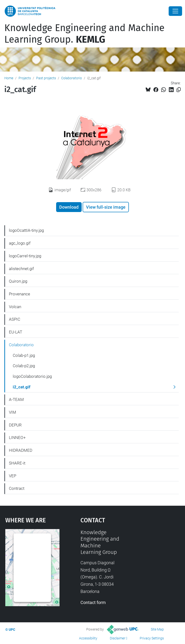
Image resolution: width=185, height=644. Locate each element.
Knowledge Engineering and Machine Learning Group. (84, 34)
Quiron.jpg (18, 281)
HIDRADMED (21, 450)
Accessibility (88, 638)
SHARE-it (17, 463)
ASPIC (15, 319)
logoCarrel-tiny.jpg (25, 256)
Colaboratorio (72, 78)
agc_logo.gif (20, 243)
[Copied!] (179, 90)
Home (9, 78)
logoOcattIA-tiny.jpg (26, 230)
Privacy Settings (152, 638)
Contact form (93, 602)
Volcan (15, 307)
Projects (25, 78)
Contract (17, 488)
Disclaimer (118, 638)
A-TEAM (16, 399)
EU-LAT (16, 332)
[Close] (175, 11)
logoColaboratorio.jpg (32, 376)
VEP (13, 476)
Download (69, 207)
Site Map (157, 629)
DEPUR (15, 425)
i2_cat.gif (22, 387)
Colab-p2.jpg (24, 366)
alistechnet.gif (21, 269)
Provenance (20, 294)
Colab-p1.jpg (24, 355)
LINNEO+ (17, 438)
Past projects (46, 78)
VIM (13, 412)
